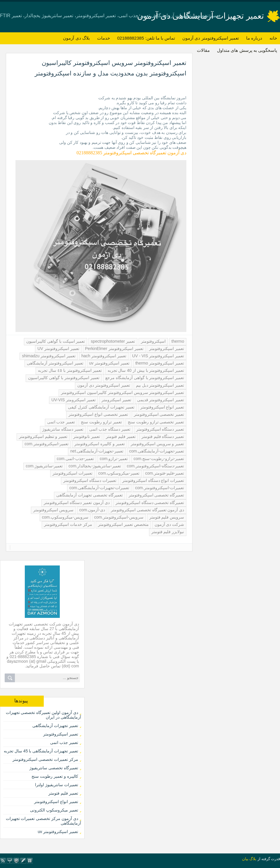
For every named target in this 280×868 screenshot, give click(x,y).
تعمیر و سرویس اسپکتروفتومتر (157, 444)
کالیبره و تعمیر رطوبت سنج (55, 776)
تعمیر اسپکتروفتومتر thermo (160, 363)
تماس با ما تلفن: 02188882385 (146, 38)
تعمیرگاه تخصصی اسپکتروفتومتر (156, 495)
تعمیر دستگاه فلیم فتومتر (163, 436)
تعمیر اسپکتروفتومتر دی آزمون (211, 38)
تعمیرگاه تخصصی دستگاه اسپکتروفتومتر (150, 503)
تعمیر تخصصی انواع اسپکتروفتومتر (98, 414)
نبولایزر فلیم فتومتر (168, 532)
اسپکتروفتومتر (153, 341)
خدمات (104, 38)
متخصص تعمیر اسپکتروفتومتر (123, 524)
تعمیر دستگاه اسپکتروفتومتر (160, 429)
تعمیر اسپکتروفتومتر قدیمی (161, 400)
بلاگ (253, 859)
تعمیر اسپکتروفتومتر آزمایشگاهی (55, 363)
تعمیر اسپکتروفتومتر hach (104, 356)
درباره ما (254, 38)
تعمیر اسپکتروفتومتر (167, 349)
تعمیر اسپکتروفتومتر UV (58, 349)
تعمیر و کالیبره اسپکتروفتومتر (100, 444)
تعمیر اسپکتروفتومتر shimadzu (49, 356)
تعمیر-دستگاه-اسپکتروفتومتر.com (156, 466)
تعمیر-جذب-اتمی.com (76, 459)
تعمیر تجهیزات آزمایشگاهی (55, 726)
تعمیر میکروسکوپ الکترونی (54, 810)
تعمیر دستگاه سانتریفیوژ (63, 429)
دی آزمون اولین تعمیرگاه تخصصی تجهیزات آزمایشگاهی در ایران (43, 715)
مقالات (203, 50)
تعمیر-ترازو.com (114, 459)
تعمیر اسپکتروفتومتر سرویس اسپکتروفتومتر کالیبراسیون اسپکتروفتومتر (123, 393)
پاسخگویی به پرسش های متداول (247, 50)
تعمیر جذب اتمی (61, 422)
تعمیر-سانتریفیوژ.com (44, 466)
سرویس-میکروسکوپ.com (65, 517)
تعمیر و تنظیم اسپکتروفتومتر (43, 436)
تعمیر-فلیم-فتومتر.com (165, 473)
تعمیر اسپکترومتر (116, 400)
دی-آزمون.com (92, 510)
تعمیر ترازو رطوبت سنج (101, 422)
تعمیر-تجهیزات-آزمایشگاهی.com (157, 451)
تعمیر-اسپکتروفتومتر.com (47, 444)
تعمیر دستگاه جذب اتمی (110, 429)
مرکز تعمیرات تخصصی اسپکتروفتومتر (45, 759)
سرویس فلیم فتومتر (167, 517)
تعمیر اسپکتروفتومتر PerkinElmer (114, 349)
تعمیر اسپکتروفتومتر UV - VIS (158, 356)
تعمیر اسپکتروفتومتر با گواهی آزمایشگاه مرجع (145, 378)
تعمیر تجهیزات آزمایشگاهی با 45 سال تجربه (41, 751)
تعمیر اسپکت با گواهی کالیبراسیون (56, 341)
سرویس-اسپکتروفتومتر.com (119, 517)
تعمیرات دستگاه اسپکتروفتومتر (90, 480)
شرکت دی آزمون (169, 524)
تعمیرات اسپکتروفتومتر (72, 473)
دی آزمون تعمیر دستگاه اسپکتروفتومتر (77, 503)
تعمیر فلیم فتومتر (121, 436)
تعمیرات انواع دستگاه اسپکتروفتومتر (153, 480)
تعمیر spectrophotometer (113, 341)
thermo (178, 341)
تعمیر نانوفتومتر (87, 436)
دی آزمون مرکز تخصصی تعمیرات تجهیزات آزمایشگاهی (43, 821)
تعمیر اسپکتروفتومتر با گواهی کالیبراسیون (64, 378)
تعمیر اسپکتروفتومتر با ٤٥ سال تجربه (70, 370)
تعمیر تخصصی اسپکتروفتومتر (159, 414)
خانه (273, 38)
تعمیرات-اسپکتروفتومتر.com (160, 488)
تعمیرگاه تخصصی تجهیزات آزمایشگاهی (90, 495)
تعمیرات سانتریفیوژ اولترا (57, 785)
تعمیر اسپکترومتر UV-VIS (73, 400)
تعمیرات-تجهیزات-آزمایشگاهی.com (99, 488)
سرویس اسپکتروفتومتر (53, 510)
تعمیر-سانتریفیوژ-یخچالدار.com (95, 466)
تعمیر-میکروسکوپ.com (119, 473)
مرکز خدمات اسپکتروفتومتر (68, 524)
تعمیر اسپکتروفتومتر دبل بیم (160, 385)
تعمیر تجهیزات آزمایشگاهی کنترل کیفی (101, 407)
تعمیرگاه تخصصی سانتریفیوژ (54, 768)
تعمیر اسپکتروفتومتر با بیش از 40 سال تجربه (146, 370)
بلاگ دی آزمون (76, 38)
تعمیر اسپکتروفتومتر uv (110, 363)
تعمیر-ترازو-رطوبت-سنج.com (159, 459)
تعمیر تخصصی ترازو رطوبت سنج (156, 422)
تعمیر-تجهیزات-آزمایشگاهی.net (97, 451)
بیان (245, 859)
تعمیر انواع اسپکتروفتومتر (162, 407)
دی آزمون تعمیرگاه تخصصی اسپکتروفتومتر (148, 510)
